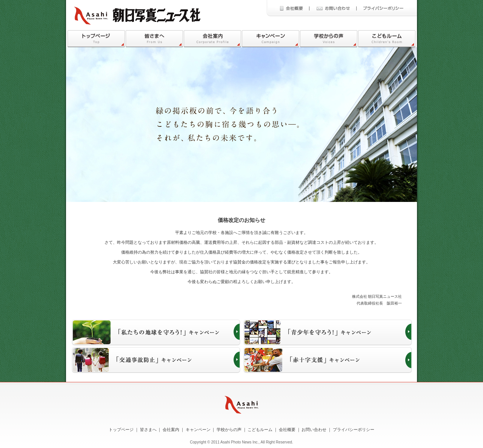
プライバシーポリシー (382, 8)
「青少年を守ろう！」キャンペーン (328, 333)
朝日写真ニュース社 (137, 16)
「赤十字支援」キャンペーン (328, 360)
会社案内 (212, 39)
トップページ (96, 39)
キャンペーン (271, 39)
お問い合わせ (333, 8)
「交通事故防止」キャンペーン (156, 360)
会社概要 (292, 8)
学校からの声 (329, 39)
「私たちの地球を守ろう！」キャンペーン (156, 333)
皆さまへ (154, 39)
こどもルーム (387, 39)
